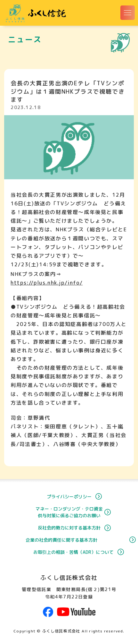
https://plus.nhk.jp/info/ (47, 283)
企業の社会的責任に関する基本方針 (73, 540)
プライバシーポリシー (69, 497)
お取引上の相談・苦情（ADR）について (69, 552)
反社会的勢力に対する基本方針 (69, 528)
